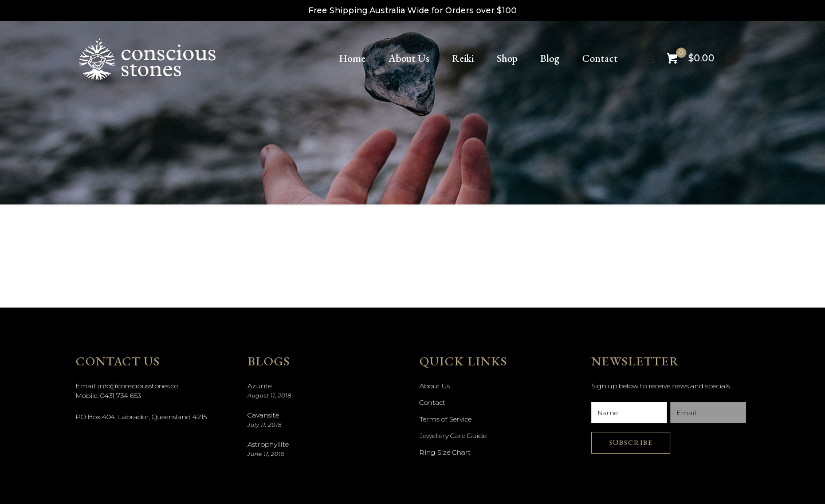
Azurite (260, 386)
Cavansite (263, 415)
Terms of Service (445, 419)
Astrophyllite (268, 444)
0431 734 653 (121, 395)
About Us (435, 386)
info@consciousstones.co (138, 386)
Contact (433, 402)
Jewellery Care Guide (453, 436)
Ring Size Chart (445, 452)
